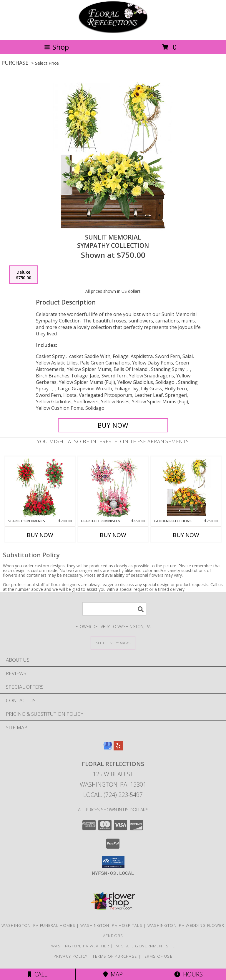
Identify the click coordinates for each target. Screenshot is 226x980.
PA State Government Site (145, 946)
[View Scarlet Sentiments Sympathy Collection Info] (40, 488)
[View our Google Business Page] (108, 749)
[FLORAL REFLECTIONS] (113, 31)
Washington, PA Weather (80, 946)
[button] (113, 862)
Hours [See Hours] (188, 974)
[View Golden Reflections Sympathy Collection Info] (186, 488)
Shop (56, 47)
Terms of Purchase (115, 956)
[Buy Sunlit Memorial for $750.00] (113, 425)
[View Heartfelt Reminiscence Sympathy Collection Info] (113, 488)
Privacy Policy (70, 956)
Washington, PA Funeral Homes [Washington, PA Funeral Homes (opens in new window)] (38, 925)
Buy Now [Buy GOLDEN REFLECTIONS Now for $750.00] (186, 535)
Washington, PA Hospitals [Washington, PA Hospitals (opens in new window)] (111, 925)
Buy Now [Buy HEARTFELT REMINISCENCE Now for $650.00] (113, 535)
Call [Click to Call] (38, 974)
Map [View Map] (113, 974)
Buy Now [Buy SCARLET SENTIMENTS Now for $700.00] (40, 535)
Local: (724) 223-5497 (113, 795)
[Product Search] (114, 609)
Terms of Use (157, 956)
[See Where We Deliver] (113, 643)
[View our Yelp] (118, 749)
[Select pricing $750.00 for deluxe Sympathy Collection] (24, 275)
